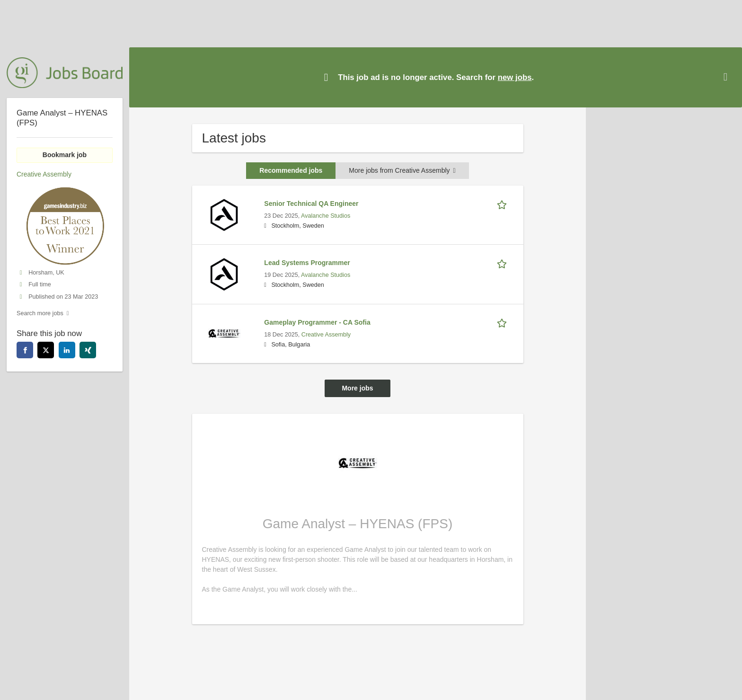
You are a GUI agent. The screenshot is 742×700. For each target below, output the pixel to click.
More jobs (357, 388)
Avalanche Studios (326, 216)
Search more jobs (40, 313)
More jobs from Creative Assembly (402, 170)
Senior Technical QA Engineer (311, 204)
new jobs (515, 77)
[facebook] (25, 350)
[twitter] (46, 350)
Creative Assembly (326, 335)
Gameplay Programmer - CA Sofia (317, 322)
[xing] (88, 350)
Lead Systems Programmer (307, 263)
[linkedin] (67, 350)
